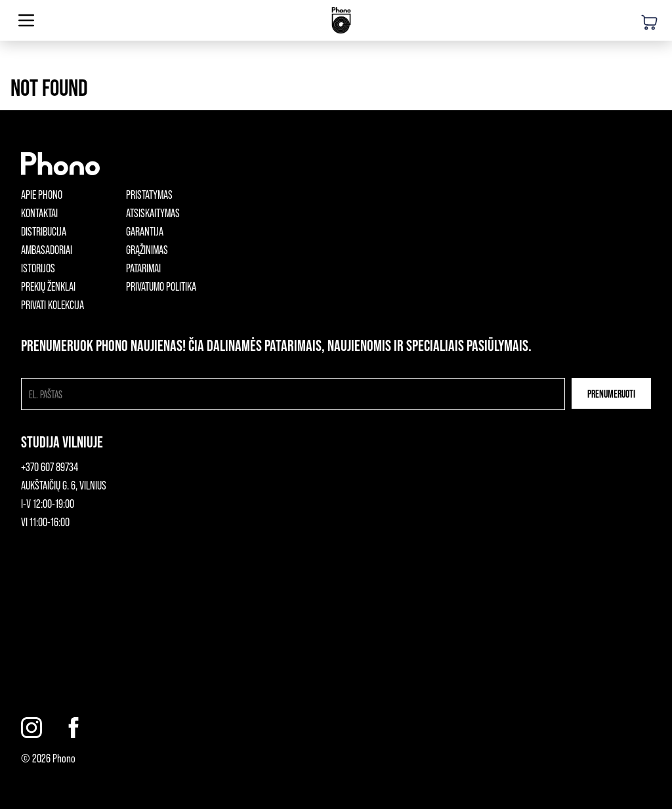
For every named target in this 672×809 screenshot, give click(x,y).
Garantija (145, 231)
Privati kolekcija (52, 304)
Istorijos (38, 268)
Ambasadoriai (47, 249)
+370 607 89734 (50, 467)
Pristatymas (149, 194)
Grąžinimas (147, 249)
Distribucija (44, 231)
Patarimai (143, 268)
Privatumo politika (161, 286)
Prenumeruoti (611, 393)
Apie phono (42, 194)
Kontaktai (39, 213)
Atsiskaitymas (153, 213)
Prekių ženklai (48, 286)
